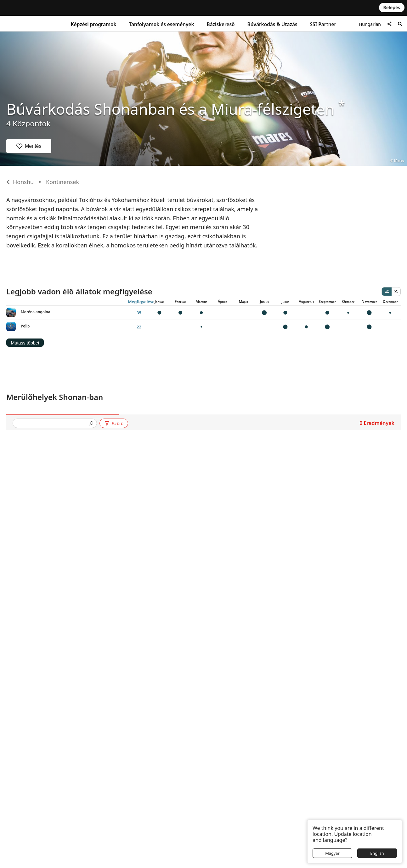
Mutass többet (25, 343)
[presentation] (52, 424)
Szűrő (114, 424)
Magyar (332, 853)
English (377, 853)
